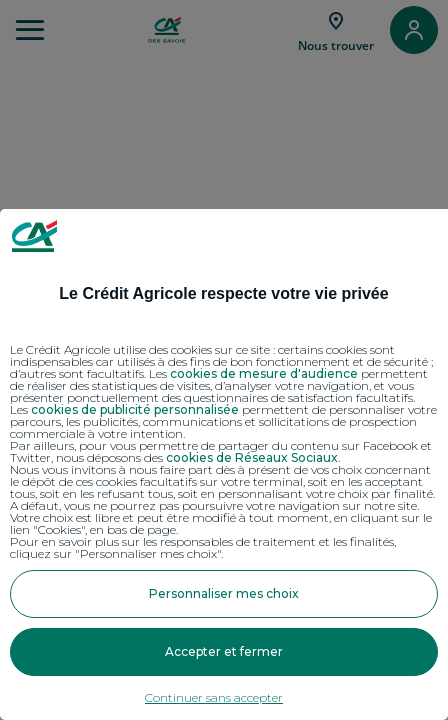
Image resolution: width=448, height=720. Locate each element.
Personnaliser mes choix (224, 593)
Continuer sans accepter (214, 697)
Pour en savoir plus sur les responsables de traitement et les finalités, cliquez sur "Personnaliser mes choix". (203, 548)
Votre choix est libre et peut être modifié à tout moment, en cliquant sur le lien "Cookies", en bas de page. (221, 524)
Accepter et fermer (224, 651)
